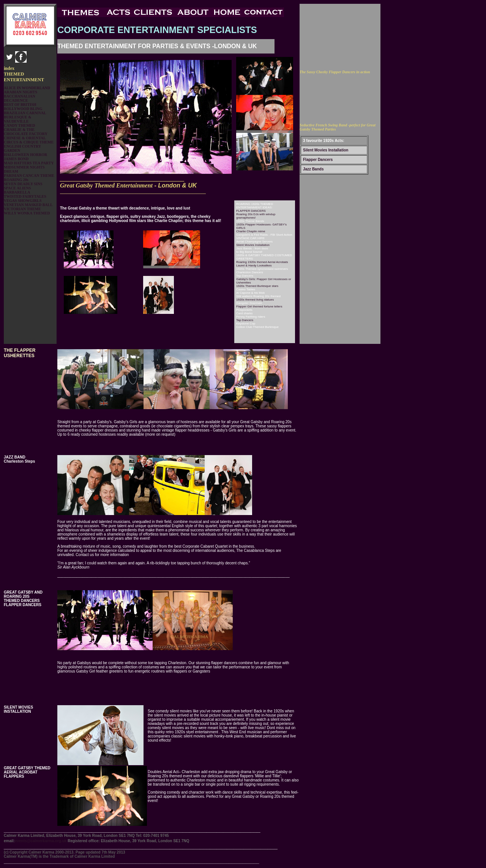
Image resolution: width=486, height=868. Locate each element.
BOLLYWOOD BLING (23, 109)
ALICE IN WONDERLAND (27, 88)
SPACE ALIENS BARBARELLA (17, 190)
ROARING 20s (16, 180)
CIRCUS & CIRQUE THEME (29, 142)
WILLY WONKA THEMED (27, 213)
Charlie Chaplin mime (251, 231)
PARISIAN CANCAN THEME (29, 176)
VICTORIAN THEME (22, 209)
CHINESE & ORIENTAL (25, 138)
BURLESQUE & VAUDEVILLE (18, 119)
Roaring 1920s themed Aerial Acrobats (262, 262)
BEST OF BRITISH (20, 105)
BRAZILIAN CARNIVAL (25, 113)
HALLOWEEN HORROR (25, 155)
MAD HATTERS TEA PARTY (29, 163)
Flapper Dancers (318, 160)
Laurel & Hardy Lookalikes (254, 265)
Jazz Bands (313, 169)
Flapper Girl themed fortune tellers (259, 306)
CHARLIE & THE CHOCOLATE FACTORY (26, 132)
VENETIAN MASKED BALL (28, 205)
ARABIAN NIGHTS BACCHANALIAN (21, 94)
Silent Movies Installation (326, 150)
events (41, 841)
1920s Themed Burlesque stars (257, 286)
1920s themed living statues (255, 300)
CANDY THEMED (20, 125)
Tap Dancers (245, 320)
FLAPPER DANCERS (251, 211)
